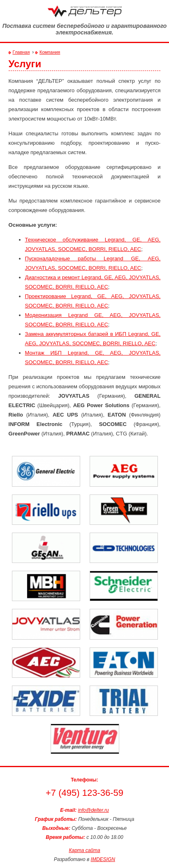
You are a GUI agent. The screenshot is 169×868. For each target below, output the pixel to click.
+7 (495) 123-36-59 (84, 793)
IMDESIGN (103, 859)
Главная (21, 52)
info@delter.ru (94, 810)
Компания (50, 52)
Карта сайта (84, 850)
